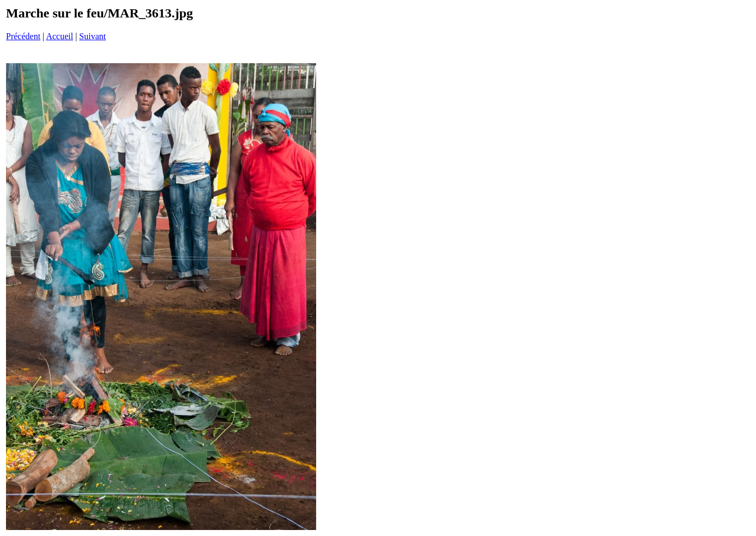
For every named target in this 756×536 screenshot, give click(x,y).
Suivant (92, 36)
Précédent (23, 36)
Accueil (59, 36)
